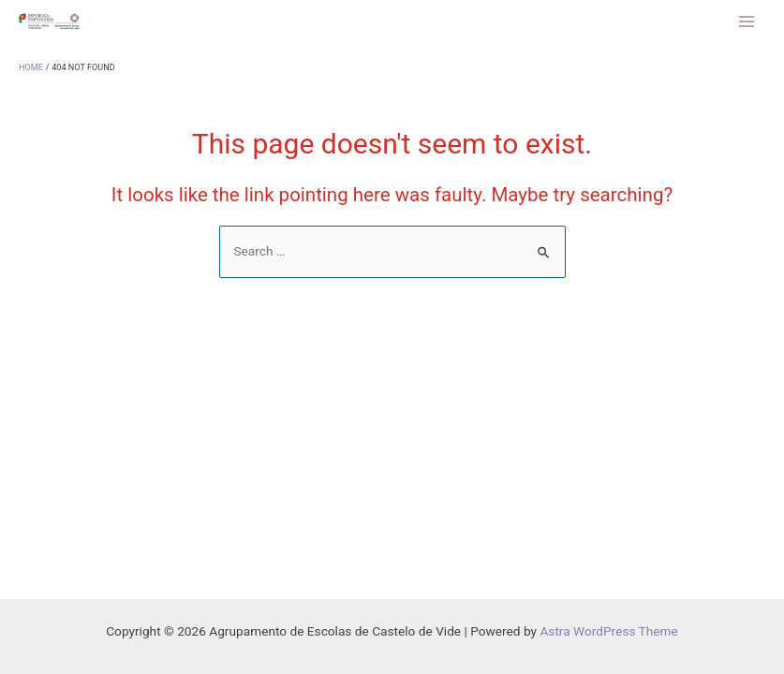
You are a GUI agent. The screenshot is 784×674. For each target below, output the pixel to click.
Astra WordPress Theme (608, 631)
